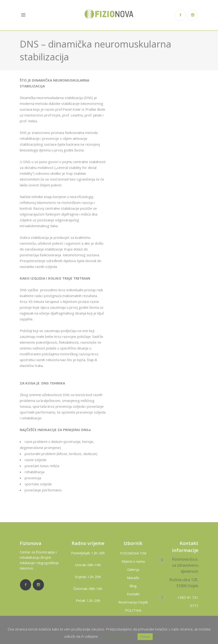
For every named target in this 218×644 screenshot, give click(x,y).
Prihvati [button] (145, 637)
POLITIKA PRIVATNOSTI (133, 614)
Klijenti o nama (133, 561)
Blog (133, 586)
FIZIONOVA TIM (133, 553)
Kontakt (133, 594)
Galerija (133, 569)
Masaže (133, 578)
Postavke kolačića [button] (118, 636)
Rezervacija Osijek (133, 602)
